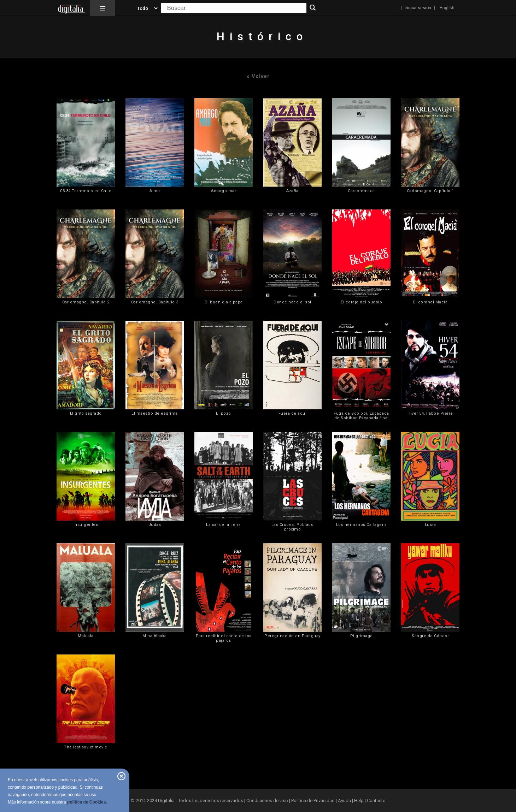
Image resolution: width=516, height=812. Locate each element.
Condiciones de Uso (267, 801)
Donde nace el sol (292, 302)
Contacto (376, 801)
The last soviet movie (86, 747)
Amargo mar (224, 191)
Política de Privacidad (313, 801)
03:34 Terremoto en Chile (86, 191)
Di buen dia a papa (224, 302)
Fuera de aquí (293, 413)
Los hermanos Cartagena (362, 525)
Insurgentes (86, 525)
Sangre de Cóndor (430, 636)
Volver (258, 76)
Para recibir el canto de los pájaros (224, 638)
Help (359, 801)
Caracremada (361, 191)
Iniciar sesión (418, 8)
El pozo (224, 413)
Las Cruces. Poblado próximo (293, 527)
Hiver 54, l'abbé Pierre (430, 413)
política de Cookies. (87, 802)
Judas (155, 525)
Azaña (292, 191)
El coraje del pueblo (361, 302)
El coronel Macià (430, 302)
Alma (155, 191)
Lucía (430, 525)
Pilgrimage (362, 636)
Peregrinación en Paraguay (292, 636)
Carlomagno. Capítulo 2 (86, 302)
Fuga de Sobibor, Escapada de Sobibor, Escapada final (361, 416)
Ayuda (344, 801)
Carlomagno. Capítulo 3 (155, 302)
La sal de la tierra (224, 525)
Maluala (86, 636)
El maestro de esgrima (155, 413)
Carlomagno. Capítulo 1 (430, 191)
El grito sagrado (86, 413)
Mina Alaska (155, 636)
